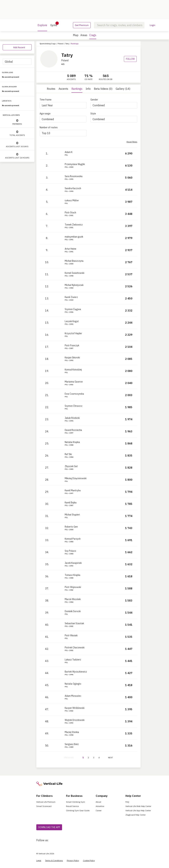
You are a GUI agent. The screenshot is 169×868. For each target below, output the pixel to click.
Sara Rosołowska (74, 176)
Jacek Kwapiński (73, 563)
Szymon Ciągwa (73, 309)
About (98, 802)
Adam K (69, 152)
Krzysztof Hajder (73, 333)
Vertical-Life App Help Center (138, 810)
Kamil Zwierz (71, 297)
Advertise (100, 806)
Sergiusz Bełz (72, 744)
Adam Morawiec (73, 696)
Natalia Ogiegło (73, 684)
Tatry (67, 44)
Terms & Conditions (54, 860)
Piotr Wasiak (71, 635)
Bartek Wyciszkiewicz (76, 672)
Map (76, 35)
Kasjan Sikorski (72, 358)
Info (88, 89)
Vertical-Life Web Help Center (138, 806)
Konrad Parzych (73, 539)
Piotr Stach (70, 213)
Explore (42, 27)
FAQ (127, 802)
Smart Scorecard (44, 806)
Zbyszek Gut (71, 466)
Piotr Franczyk (72, 345)
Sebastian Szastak (74, 623)
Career (99, 810)
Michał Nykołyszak (74, 285)
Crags (93, 36)
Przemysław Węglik (75, 164)
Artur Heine (70, 249)
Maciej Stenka (72, 732)
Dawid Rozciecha (73, 430)
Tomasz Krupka (73, 575)
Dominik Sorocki (73, 611)
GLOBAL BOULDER (9, 87)
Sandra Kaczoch (73, 188)
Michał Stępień (72, 515)
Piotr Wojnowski (73, 587)
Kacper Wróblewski (75, 708)
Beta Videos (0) (103, 89)
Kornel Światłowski (75, 273)
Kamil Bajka (71, 503)
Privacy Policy (73, 860)
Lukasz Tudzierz (73, 660)
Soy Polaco (70, 551)
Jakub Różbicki (72, 418)
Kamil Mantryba (73, 490)
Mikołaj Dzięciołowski (76, 478)
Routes (51, 89)
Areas (84, 35)
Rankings (77, 89)
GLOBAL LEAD (8, 72)
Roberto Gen (71, 527)
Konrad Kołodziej (73, 370)
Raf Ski (68, 454)
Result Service (72, 806)
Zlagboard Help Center (135, 815)
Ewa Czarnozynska (74, 394)
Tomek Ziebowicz (74, 225)
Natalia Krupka (72, 442)
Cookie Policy (89, 860)
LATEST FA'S (7, 101)
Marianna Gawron (74, 382)
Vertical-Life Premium (46, 802)
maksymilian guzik (74, 237)
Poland (61, 44)
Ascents (63, 89)
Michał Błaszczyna (74, 261)
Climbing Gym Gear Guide (78, 810)
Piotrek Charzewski (75, 648)
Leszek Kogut (72, 321)
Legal (39, 860)
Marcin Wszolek (73, 599)
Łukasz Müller (72, 200)
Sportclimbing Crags (48, 44)
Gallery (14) (123, 89)
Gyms (54, 24)
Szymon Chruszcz (74, 406)
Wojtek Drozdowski (75, 720)
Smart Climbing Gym (76, 802)
